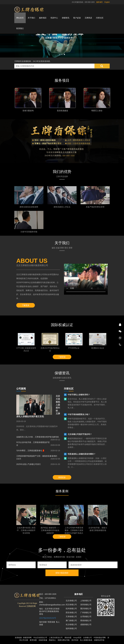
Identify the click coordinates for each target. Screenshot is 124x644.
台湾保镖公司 (86, 617)
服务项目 (43, 18)
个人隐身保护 (62, 111)
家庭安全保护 (28, 111)
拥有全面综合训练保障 (29, 207)
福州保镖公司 (71, 628)
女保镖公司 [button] (88, 638)
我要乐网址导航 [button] (64, 640)
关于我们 (31, 18)
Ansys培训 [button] (77, 638)
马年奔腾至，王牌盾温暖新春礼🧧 (30, 451)
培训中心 (54, 18)
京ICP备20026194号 (48, 618)
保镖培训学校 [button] (99, 640)
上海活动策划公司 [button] (56, 638)
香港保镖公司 (86, 620)
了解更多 (26, 305)
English (107, 2)
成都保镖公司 (86, 624)
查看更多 (62, 477)
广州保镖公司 (86, 613)
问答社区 (100, 18)
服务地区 (79, 594)
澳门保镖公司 (71, 620)
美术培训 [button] (75, 640)
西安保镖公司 (71, 613)
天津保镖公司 (71, 617)
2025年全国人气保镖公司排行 (29, 464)
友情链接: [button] (19, 638)
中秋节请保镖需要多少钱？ (79, 414)
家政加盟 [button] (68, 638)
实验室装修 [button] (43, 640)
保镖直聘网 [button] (27, 638)
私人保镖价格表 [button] (86, 640)
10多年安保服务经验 (29, 232)
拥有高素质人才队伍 (62, 207)
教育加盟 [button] (33, 640)
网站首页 (20, 18)
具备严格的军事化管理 (95, 207)
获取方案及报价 (62, 573)
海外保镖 (43, 622)
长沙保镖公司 (71, 624)
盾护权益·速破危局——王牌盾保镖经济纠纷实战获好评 (50, 530)
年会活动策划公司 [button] (40, 638)
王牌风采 (88, 18)
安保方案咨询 (96, 111)
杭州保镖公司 (71, 609)
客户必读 (77, 18)
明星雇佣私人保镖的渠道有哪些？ (82, 454)
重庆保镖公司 (86, 609)
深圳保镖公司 (86, 605)
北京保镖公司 (71, 601)
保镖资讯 (66, 18)
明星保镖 (51, 622)
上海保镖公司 (86, 601)
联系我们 (20, 28)
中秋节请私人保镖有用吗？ (79, 395)
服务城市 (99, 2)
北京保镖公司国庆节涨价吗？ (80, 434)
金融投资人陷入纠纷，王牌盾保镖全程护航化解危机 (38, 437)
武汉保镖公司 (71, 605)
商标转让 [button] (52, 640)
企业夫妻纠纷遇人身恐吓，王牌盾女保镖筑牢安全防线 (26, 530)
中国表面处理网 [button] (100, 638)
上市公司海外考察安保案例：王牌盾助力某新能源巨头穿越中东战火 (74, 530)
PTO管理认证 (74, 348)
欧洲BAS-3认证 (98, 348)
